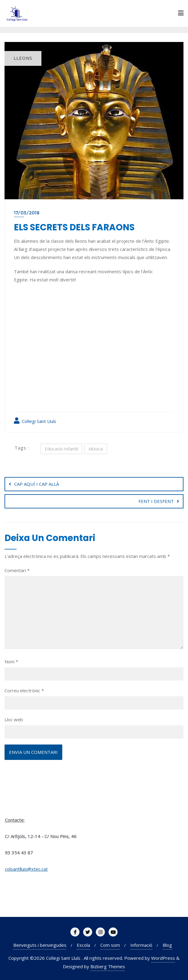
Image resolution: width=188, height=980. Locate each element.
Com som (110, 945)
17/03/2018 (27, 213)
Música (96, 449)
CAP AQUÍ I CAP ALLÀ (37, 484)
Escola (83, 945)
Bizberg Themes (108, 966)
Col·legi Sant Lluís (35, 421)
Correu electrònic (24, 690)
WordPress (163, 958)
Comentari (17, 570)
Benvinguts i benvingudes (40, 945)
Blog (167, 945)
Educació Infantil (61, 449)
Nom (11, 661)
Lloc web (14, 719)
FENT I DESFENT (156, 501)
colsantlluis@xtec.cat (26, 869)
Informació (141, 945)
